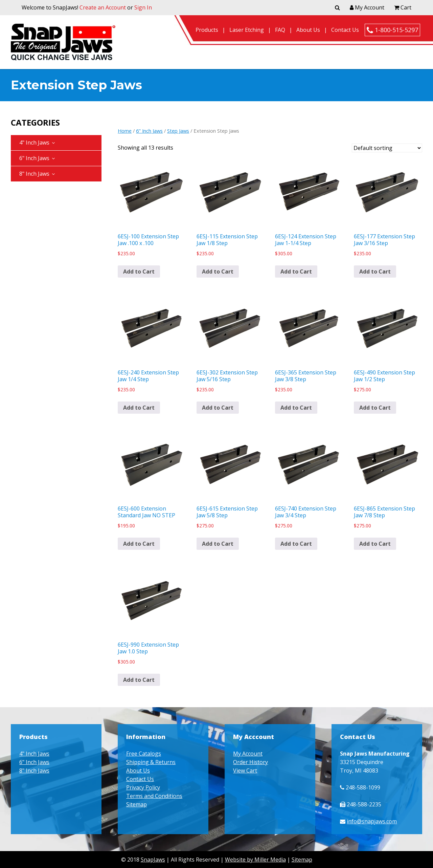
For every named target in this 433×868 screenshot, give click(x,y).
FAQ (280, 30)
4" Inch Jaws (34, 143)
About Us (308, 30)
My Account (367, 7)
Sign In (143, 7)
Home (125, 131)
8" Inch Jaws (34, 174)
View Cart (245, 771)
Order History (250, 762)
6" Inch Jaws (34, 158)
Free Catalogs (144, 754)
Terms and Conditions (154, 796)
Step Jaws (178, 131)
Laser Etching (247, 30)
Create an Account (103, 7)
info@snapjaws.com (372, 821)
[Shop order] (387, 148)
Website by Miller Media (255, 860)
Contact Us (345, 30)
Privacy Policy (143, 787)
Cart (403, 7)
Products (207, 30)
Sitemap (136, 804)
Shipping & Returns (151, 762)
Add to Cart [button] (139, 272)
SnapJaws (153, 860)
